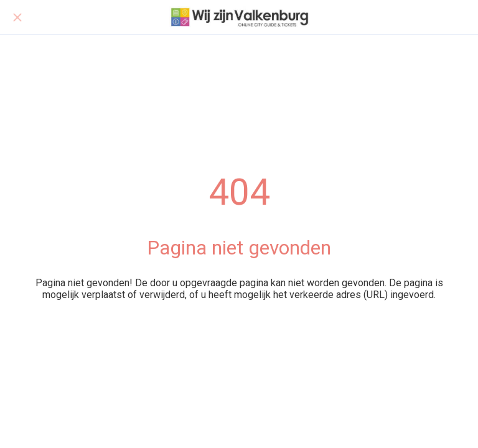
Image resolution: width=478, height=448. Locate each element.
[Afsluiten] (17, 17)
